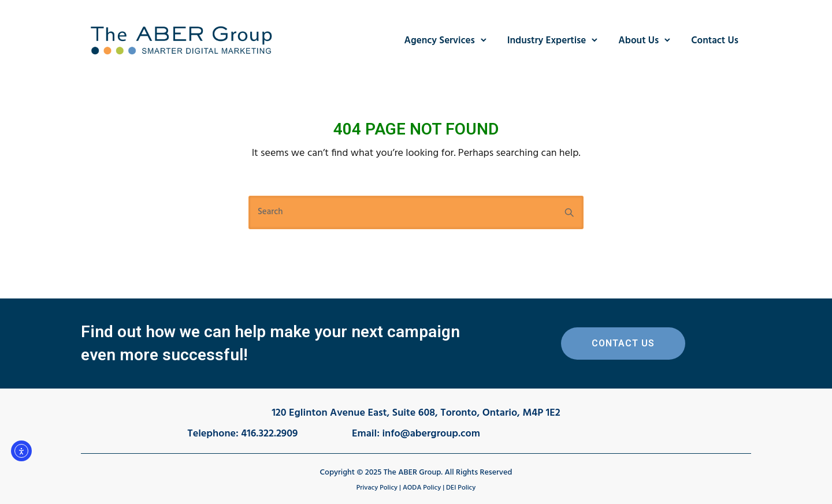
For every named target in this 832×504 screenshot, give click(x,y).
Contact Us (715, 41)
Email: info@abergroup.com (416, 434)
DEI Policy (461, 488)
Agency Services (440, 41)
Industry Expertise (547, 41)
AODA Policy (422, 488)
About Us (638, 41)
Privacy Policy (377, 488)
